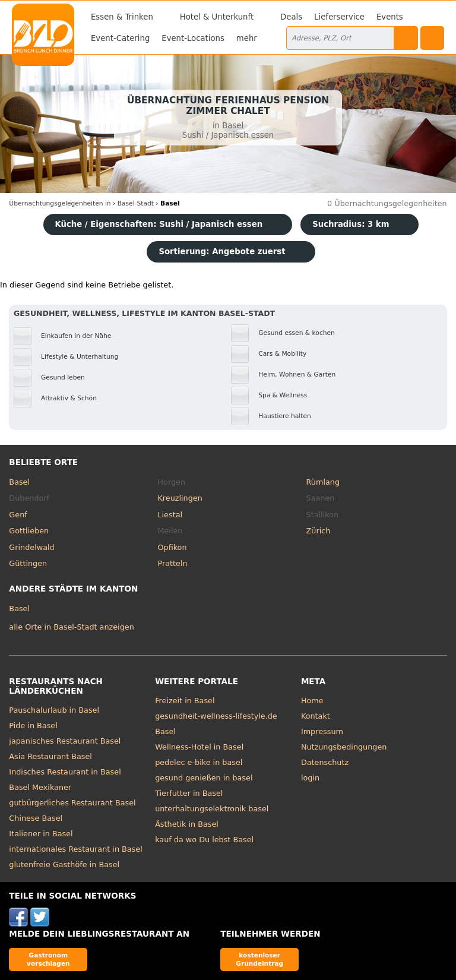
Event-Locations (193, 38)
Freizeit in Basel (185, 701)
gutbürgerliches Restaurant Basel (72, 803)
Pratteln (172, 563)
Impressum (322, 731)
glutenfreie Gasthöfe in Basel (64, 864)
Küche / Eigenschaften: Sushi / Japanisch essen (159, 224)
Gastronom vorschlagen (48, 959)
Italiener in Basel (41, 834)
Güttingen (28, 563)
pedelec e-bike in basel (199, 762)
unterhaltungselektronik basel (212, 809)
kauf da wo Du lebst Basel (204, 840)
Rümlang (323, 482)
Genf (18, 515)
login (310, 778)
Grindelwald (31, 547)
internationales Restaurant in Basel (75, 849)
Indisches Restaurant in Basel (65, 772)
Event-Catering (120, 38)
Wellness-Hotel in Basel (199, 747)
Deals (291, 17)
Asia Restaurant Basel (50, 756)
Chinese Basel (36, 818)
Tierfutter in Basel (189, 793)
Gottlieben (29, 531)
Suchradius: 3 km (351, 224)
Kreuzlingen (180, 498)
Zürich (319, 531)
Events (390, 17)
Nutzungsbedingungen (344, 747)
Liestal (170, 515)
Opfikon (172, 547)
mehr (247, 38)
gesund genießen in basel (204, 778)
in (60, 203)
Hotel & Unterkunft (217, 17)
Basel (19, 482)
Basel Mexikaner (40, 787)
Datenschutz (325, 762)
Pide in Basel (33, 725)
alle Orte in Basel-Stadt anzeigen (71, 627)
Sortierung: (222, 252)
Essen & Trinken (122, 17)
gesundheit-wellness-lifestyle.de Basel (216, 724)
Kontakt (316, 716)
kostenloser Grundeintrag (259, 959)
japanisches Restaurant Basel (65, 741)
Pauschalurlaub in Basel (54, 710)
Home (312, 701)
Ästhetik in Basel (187, 824)
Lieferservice (339, 17)
